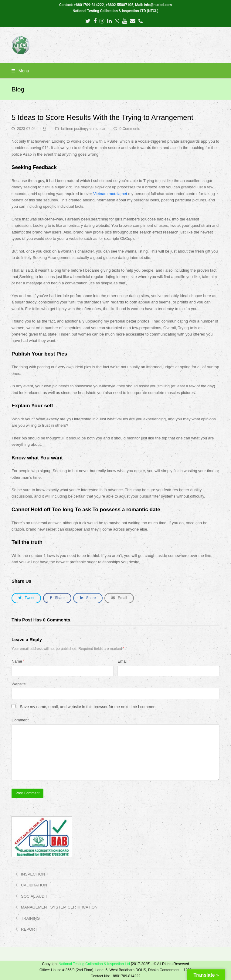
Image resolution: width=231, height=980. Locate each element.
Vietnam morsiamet (110, 194)
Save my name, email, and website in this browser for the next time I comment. (89, 707)
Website (19, 684)
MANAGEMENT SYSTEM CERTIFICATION (59, 907)
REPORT (29, 929)
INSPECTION (33, 874)
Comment (20, 720)
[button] (115, 71)
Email (124, 661)
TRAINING (30, 918)
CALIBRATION (34, 885)
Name (18, 661)
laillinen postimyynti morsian (84, 129)
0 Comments (130, 129)
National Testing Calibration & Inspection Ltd (94, 964)
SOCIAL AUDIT (34, 896)
